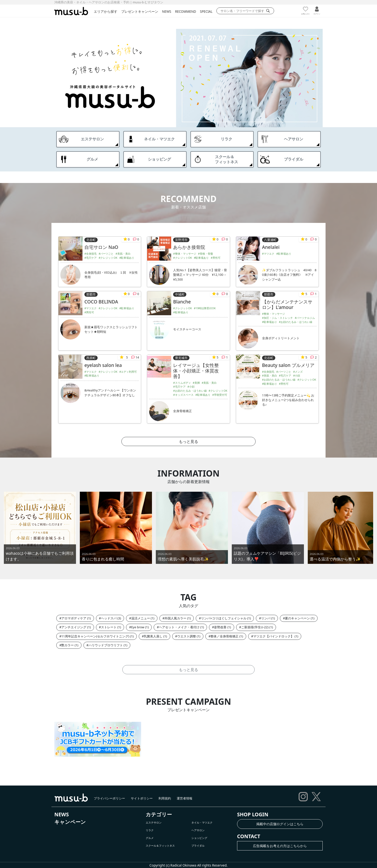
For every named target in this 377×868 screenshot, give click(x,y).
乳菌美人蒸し (153, 636)
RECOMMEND (185, 11)
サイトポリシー (142, 798)
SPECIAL (206, 11)
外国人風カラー (175, 618)
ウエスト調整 (187, 636)
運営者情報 (185, 798)
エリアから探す (106, 11)
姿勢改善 (220, 627)
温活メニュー (141, 618)
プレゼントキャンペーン (140, 11)
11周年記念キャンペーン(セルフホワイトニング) (95, 636)
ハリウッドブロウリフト (106, 645)
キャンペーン (70, 822)
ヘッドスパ (109, 618)
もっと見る (188, 441)
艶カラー (68, 645)
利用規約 (165, 798)
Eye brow (138, 627)
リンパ (266, 618)
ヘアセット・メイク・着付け (179, 627)
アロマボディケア (74, 618)
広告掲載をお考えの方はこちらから (280, 846)
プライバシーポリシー (109, 798)
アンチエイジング (74, 627)
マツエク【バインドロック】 (273, 636)
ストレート (109, 627)
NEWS (167, 11)
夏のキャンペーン (297, 618)
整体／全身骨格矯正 (224, 636)
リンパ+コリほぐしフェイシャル (224, 618)
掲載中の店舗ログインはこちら (280, 824)
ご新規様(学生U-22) (255, 627)
